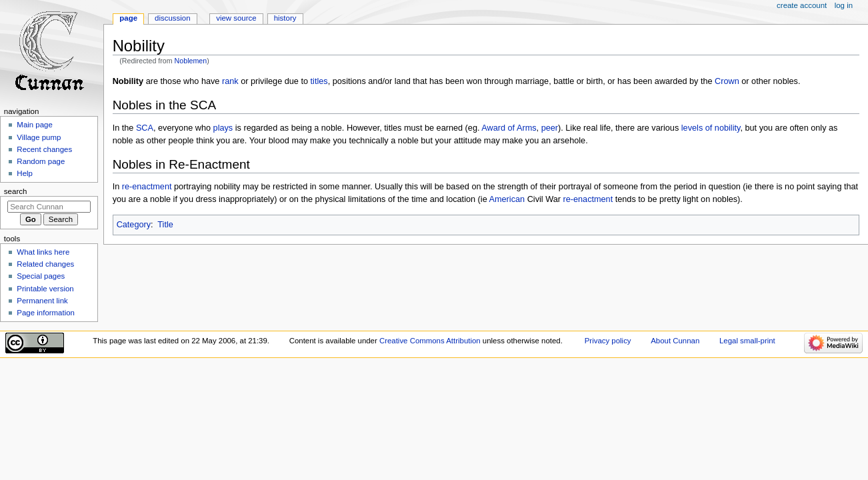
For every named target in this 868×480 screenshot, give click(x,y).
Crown (727, 81)
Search (16, 191)
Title (165, 225)
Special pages (41, 276)
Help (25, 173)
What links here (43, 252)
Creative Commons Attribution (430, 341)
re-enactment (147, 187)
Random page (41, 161)
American (507, 199)
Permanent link (42, 301)
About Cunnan (675, 341)
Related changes (45, 264)
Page (128, 18)
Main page (35, 125)
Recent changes (44, 149)
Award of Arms (509, 128)
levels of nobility (711, 128)
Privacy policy (608, 341)
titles (319, 81)
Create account (802, 5)
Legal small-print (747, 341)
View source (236, 18)
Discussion (172, 18)
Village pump (39, 137)
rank (230, 81)
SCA (145, 128)
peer (550, 128)
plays (223, 128)
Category (134, 225)
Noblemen (191, 61)
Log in (844, 5)
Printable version (45, 289)
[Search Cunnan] (49, 207)
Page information (46, 313)
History (285, 18)
